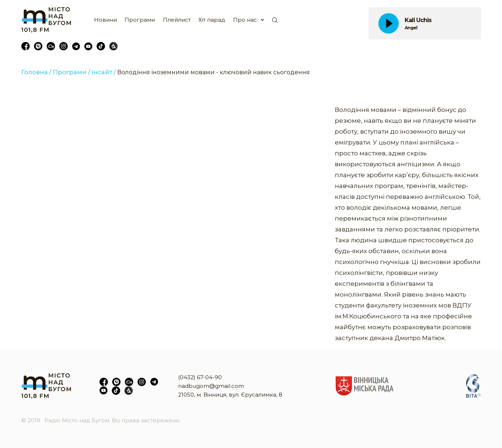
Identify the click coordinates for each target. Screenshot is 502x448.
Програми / (71, 72)
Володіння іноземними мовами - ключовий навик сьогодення (214, 72)
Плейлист (177, 20)
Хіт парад (212, 20)
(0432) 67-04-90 (200, 377)
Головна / (36, 72)
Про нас (245, 20)
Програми (140, 20)
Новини (106, 20)
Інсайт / (104, 72)
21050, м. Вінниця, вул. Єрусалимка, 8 (230, 395)
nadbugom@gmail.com (211, 386)
